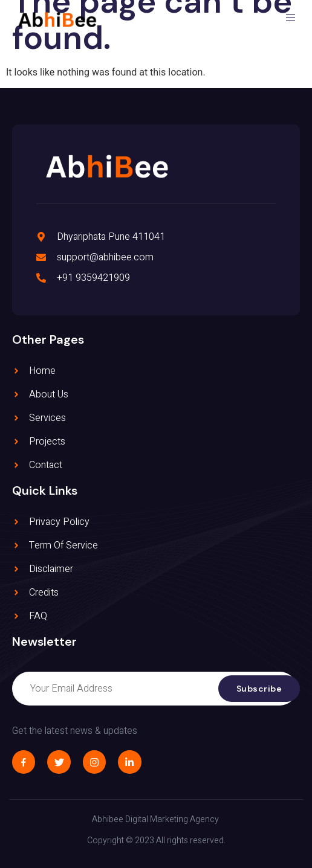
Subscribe (259, 689)
